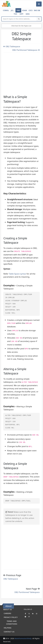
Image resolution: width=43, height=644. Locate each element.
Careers (8, 613)
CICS (31, 10)
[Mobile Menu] (39, 4)
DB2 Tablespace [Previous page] (12, 46)
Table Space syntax (18, 274)
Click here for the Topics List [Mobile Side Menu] (22, 26)
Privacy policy (11, 617)
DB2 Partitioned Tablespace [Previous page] (26, 50)
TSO (15, 14)
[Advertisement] (21, 71)
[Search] (39, 19)
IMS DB (37, 10)
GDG (28, 14)
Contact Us (9, 632)
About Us (8, 609)
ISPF (21, 14)
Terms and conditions (12, 623)
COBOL (6, 10)
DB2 (18, 10)
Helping (8, 628)
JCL (12, 10)
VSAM (24, 10)
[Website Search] (19, 19)
